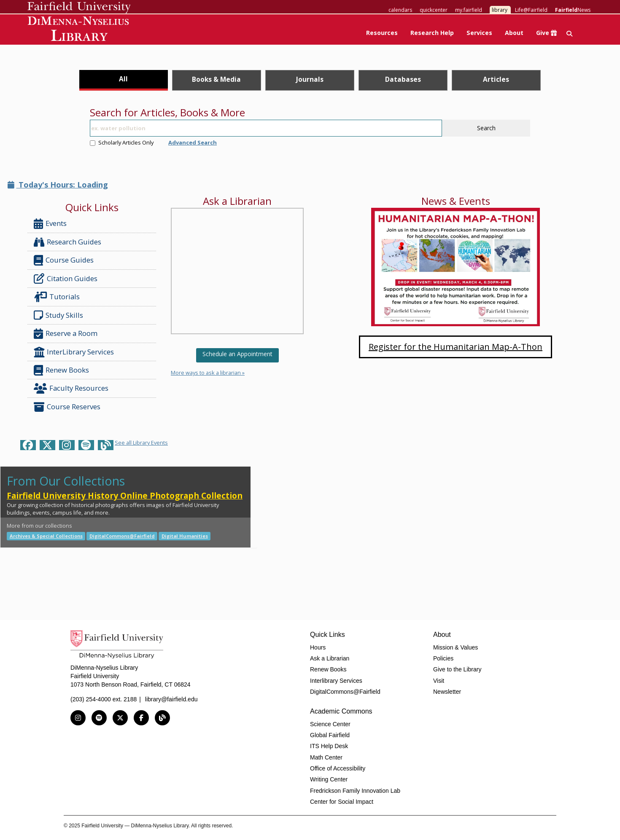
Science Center (330, 724)
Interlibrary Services (336, 681)
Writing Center (329, 779)
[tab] (124, 80)
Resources (382, 33)
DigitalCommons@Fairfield (122, 536)
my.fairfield (469, 10)
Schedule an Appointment (237, 354)
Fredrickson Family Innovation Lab (355, 791)
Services (479, 33)
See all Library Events (141, 443)
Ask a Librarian (330, 658)
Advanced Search (193, 142)
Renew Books (61, 370)
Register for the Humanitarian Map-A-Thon (456, 347)
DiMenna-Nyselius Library (79, 30)
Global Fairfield (330, 735)
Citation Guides (66, 279)
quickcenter (434, 10)
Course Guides (64, 260)
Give (546, 33)
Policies (443, 658)
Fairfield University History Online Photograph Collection (125, 495)
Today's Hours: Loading (58, 185)
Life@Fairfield (531, 10)
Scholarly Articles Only (122, 142)
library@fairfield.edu (171, 699)
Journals (310, 79)
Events (50, 224)
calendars (400, 10)
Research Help (432, 33)
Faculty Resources (71, 388)
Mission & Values (456, 647)
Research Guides (67, 242)
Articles (496, 79)
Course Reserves (67, 407)
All (123, 79)
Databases (403, 79)
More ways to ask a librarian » (208, 373)
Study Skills (60, 315)
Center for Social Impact (342, 802)
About (514, 33)
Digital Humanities (185, 536)
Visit (439, 681)
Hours (318, 647)
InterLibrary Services (75, 352)
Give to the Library (457, 669)
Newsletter (447, 692)
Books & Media (216, 79)
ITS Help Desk (329, 746)
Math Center (326, 757)
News (573, 10)
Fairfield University (79, 8)
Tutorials (58, 297)
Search (486, 128)
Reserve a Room (66, 334)
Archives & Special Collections (46, 536)
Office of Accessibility (338, 768)
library (500, 10)
